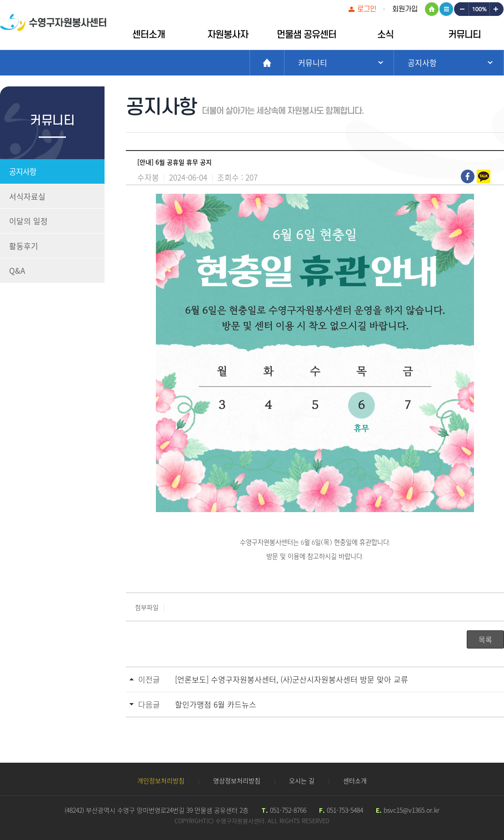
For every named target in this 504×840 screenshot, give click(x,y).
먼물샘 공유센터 (307, 35)
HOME (432, 9)
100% (479, 9)
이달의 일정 (28, 221)
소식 (385, 35)
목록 (485, 639)
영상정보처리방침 (237, 780)
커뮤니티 (464, 35)
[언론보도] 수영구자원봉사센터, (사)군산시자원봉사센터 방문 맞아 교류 (292, 679)
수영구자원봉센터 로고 (53, 26)
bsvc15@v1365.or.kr (412, 810)
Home (267, 63)
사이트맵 (446, 9)
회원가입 (405, 9)
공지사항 (23, 171)
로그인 (367, 9)
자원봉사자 (228, 35)
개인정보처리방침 (161, 780)
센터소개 (149, 35)
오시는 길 (302, 780)
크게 (497, 9)
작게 (461, 9)
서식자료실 (27, 196)
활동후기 (24, 246)
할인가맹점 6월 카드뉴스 (216, 704)
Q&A (17, 270)
